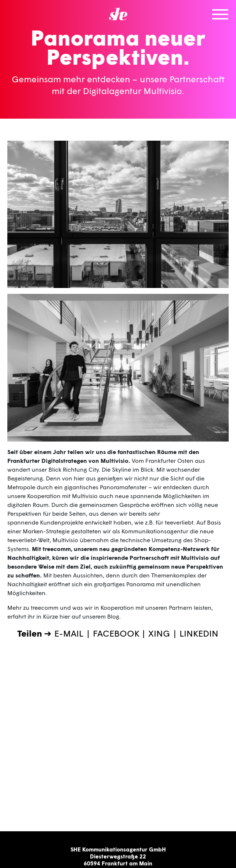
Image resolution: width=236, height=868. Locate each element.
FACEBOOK (116, 633)
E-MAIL (69, 633)
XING (159, 633)
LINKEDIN (199, 633)
